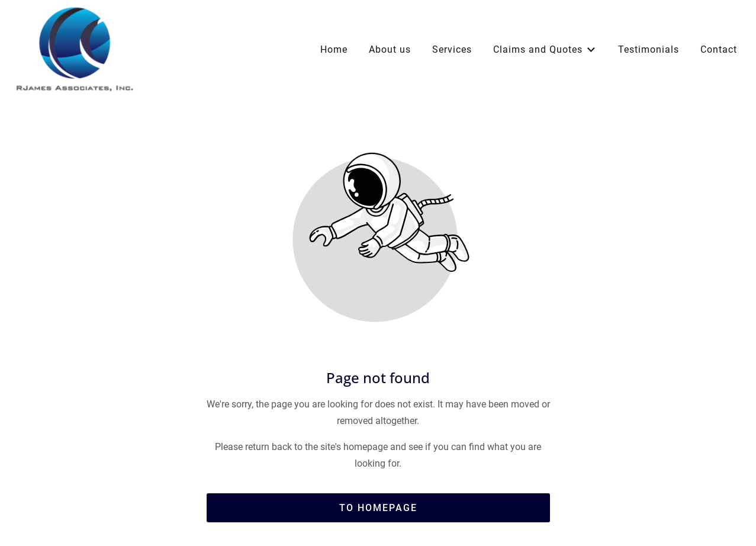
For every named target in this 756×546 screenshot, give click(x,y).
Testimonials (649, 49)
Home (334, 49)
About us (390, 49)
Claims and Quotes (545, 50)
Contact (719, 49)
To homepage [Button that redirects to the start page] (378, 508)
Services (452, 49)
